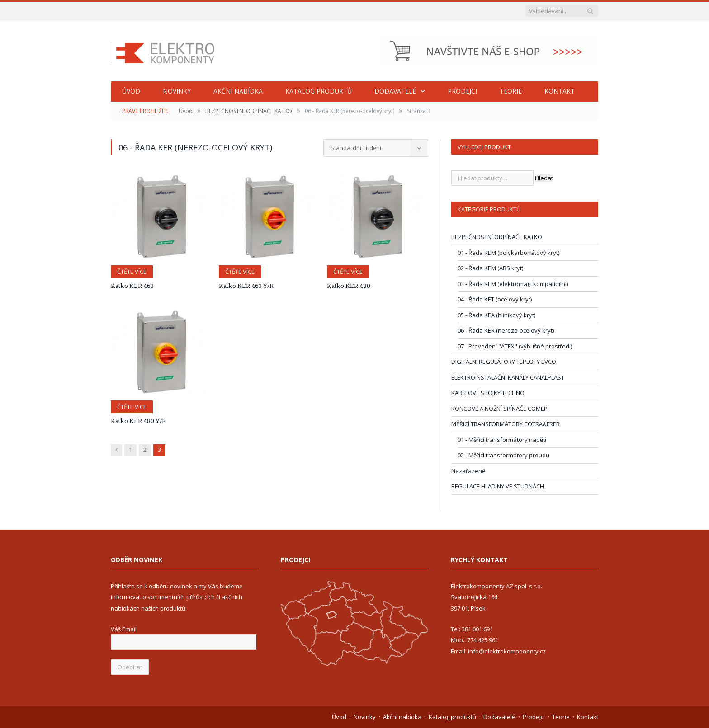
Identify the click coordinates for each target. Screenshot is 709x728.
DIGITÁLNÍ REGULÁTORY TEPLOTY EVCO (504, 362)
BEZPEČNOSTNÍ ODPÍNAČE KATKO (249, 111)
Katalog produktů (319, 91)
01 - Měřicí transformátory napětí (502, 440)
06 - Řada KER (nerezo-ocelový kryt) (506, 330)
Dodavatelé (395, 91)
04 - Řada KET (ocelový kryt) (495, 299)
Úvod (131, 91)
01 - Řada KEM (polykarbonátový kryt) (508, 253)
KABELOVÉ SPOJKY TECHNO (488, 393)
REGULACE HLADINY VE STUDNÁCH (498, 486)
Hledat (544, 178)
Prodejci (462, 91)
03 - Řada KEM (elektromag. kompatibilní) (513, 284)
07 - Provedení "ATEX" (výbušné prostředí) (515, 346)
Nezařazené (468, 471)
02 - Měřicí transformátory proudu (503, 455)
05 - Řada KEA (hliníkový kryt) (496, 315)
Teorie (511, 91)
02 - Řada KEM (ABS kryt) (490, 268)
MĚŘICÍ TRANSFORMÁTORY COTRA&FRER (506, 424)
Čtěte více (132, 272)
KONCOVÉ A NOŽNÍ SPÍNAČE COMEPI (500, 409)
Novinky (177, 91)
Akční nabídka (238, 91)
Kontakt (560, 91)
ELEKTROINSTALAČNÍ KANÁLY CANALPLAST (508, 377)
